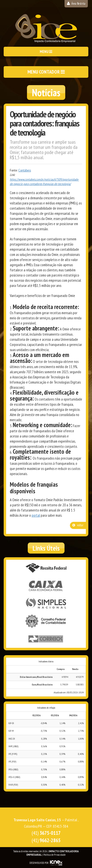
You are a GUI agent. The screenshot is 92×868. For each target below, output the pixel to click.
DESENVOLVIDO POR (39, 863)
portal (36, 515)
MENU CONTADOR (46, 72)
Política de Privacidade (54, 855)
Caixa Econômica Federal (46, 586)
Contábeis (25, 170)
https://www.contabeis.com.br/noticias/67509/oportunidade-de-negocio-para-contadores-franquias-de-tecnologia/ (44, 182)
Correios (46, 639)
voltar (78, 525)
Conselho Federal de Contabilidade (46, 621)
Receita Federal (46, 568)
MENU (46, 52)
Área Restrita (76, 4)
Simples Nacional (46, 604)
